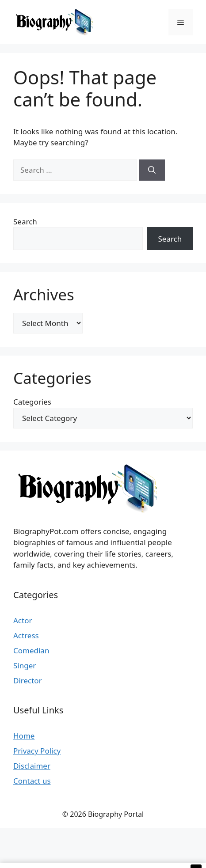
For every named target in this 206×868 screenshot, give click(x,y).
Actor (23, 620)
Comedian (31, 650)
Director (28, 680)
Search (25, 222)
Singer (25, 665)
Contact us (32, 781)
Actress (26, 635)
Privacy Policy (37, 751)
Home (24, 736)
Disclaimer (32, 766)
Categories (32, 402)
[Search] (152, 170)
